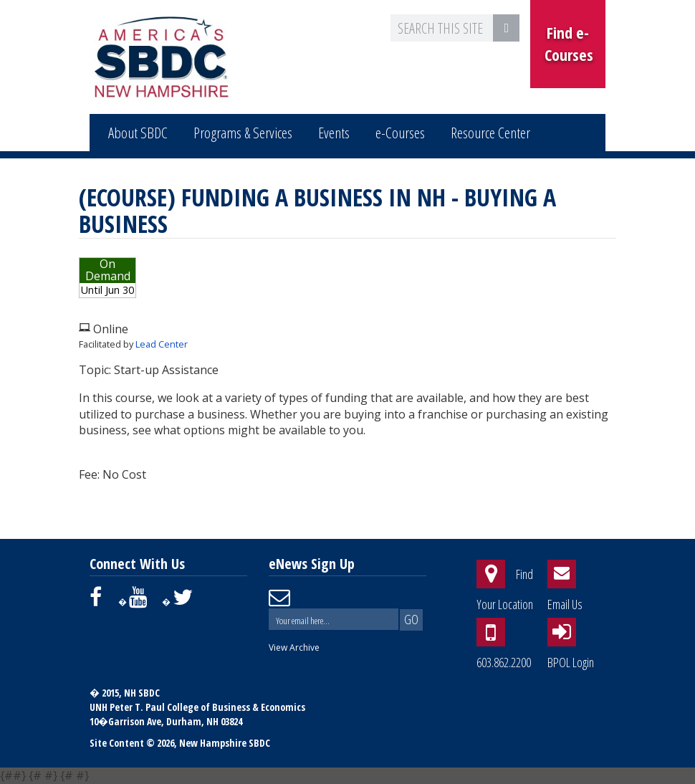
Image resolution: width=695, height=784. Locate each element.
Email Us (565, 604)
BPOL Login (571, 662)
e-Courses (400, 133)
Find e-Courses (569, 43)
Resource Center (490, 133)
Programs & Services (243, 133)
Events (334, 133)
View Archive (294, 647)
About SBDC (138, 133)
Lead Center (162, 344)
